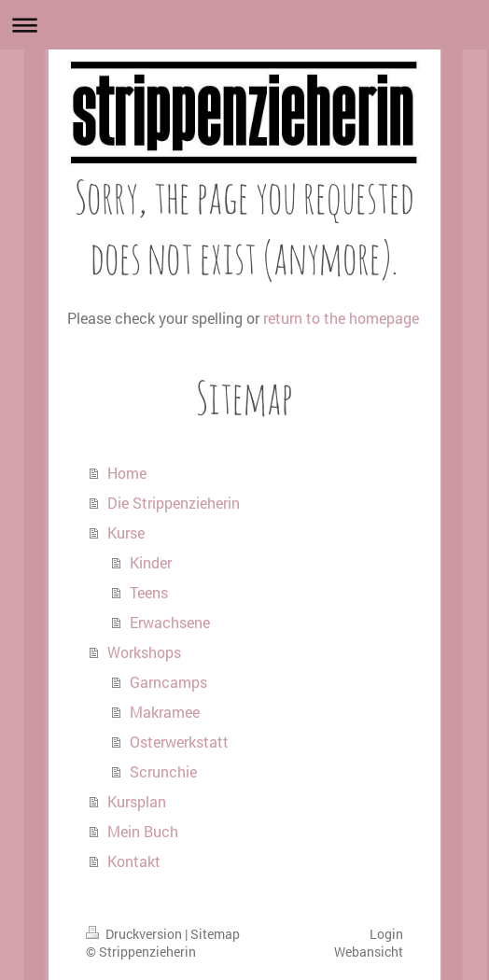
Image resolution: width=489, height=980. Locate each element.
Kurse (126, 532)
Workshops (144, 652)
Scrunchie (163, 771)
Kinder (151, 562)
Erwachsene (170, 622)
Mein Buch (143, 831)
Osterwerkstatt (179, 742)
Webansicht (369, 952)
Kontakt (134, 861)
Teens (149, 592)
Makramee (165, 712)
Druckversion (135, 934)
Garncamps (168, 682)
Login (386, 934)
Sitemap (215, 934)
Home (127, 473)
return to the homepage (341, 318)
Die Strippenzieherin (174, 503)
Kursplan (137, 801)
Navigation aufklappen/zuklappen (244, 25)
